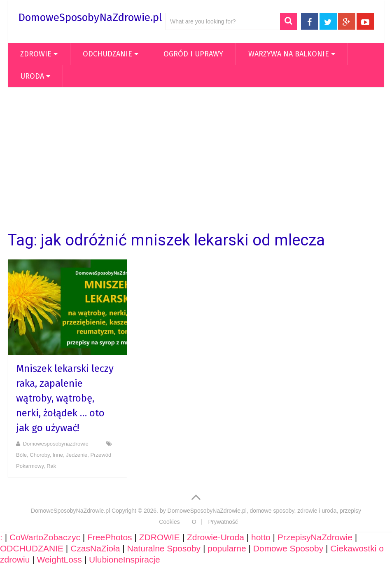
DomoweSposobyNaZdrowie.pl (90, 18)
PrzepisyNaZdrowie (315, 537)
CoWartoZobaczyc (45, 537)
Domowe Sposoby (288, 548)
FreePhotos (110, 537)
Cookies (169, 522)
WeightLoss (59, 559)
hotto (261, 537)
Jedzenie (77, 455)
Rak (51, 466)
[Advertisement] (196, 159)
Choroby (40, 455)
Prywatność (223, 522)
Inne (58, 455)
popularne (227, 548)
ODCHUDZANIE (107, 54)
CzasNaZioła (95, 548)
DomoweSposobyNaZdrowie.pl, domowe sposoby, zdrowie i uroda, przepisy (265, 511)
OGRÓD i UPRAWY (193, 54)
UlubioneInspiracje (125, 559)
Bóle (21, 455)
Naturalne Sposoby (164, 548)
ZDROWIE (36, 54)
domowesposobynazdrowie (56, 444)
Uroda (32, 76)
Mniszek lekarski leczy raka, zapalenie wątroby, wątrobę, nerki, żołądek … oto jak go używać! (65, 398)
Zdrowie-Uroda (216, 537)
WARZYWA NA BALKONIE (289, 54)
